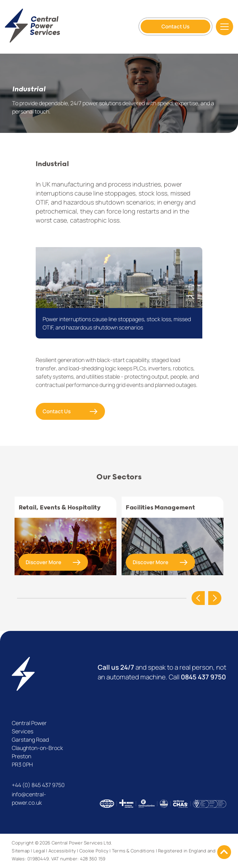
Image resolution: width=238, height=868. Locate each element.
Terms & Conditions (133, 851)
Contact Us (175, 26)
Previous (198, 598)
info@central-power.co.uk (29, 798)
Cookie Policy (94, 851)
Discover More (43, 562)
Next (215, 598)
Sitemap (21, 851)
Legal (39, 851)
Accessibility (62, 851)
